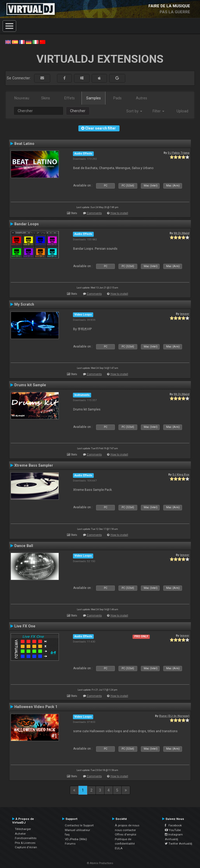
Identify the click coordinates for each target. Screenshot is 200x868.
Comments (94, 213)
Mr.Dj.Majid (182, 233)
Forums (70, 844)
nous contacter (125, 830)
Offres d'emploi (126, 834)
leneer (185, 314)
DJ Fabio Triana (179, 153)
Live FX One (25, 626)
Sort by (134, 111)
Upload (182, 111)
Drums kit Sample (30, 385)
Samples (93, 98)
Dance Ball (24, 546)
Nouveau (22, 98)
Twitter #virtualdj (179, 844)
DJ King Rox (181, 474)
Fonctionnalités (26, 838)
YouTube (173, 830)
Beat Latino (24, 144)
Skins (46, 98)
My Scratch (24, 304)
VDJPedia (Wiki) (76, 839)
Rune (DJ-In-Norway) (174, 716)
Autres (142, 98)
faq (67, 834)
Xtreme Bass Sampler (34, 465)
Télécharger (23, 829)
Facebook (173, 825)
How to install (119, 213)
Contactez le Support (79, 825)
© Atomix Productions (100, 863)
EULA (119, 848)
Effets (70, 98)
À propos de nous (127, 825)
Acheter (20, 834)
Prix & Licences (25, 843)
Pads (117, 98)
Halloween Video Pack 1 (36, 707)
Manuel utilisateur (77, 830)
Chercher (78, 111)
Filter (158, 111)
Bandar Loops (27, 224)
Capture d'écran (26, 847)
